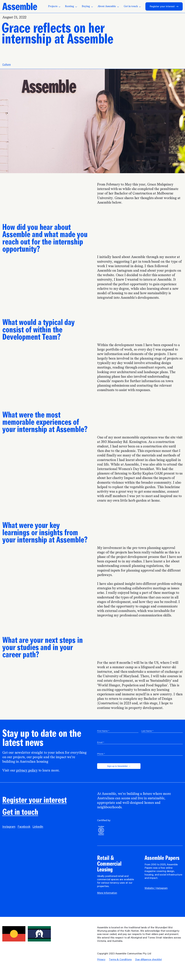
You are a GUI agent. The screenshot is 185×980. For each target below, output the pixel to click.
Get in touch (132, 6)
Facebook (24, 827)
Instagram (9, 827)
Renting (71, 6)
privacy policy (27, 771)
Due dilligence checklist (149, 960)
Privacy (101, 960)
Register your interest (164, 7)
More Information (107, 893)
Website (150, 888)
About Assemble (108, 6)
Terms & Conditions (120, 960)
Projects (54, 6)
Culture (7, 65)
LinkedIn (38, 827)
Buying (87, 6)
